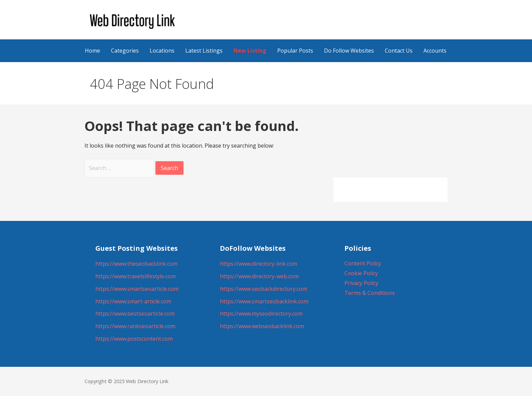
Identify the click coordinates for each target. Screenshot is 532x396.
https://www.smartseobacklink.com (264, 301)
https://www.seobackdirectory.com (263, 289)
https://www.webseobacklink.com (262, 326)
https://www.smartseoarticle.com (137, 289)
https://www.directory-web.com (259, 276)
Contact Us (399, 51)
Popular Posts (295, 51)
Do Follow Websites (349, 51)
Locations (162, 51)
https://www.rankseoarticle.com (135, 326)
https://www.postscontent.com (134, 339)
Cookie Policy (361, 273)
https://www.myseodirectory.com (261, 314)
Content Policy (363, 263)
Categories (125, 51)
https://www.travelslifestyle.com (136, 276)
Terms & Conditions (370, 293)
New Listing (250, 51)
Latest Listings (204, 51)
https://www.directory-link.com (259, 264)
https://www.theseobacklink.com (136, 264)
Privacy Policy (361, 283)
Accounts (435, 51)
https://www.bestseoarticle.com (135, 314)
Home (92, 51)
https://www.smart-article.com (133, 301)
